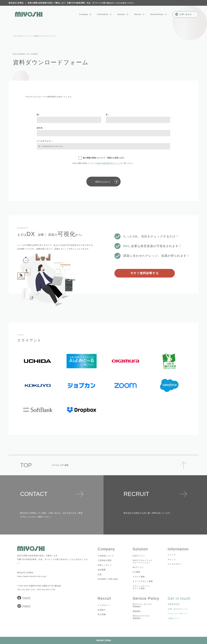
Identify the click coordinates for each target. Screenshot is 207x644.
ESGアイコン (139, 556)
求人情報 (102, 614)
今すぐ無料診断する (145, 273)
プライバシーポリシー (178, 614)
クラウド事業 (139, 577)
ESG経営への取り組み (108, 579)
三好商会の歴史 (105, 560)
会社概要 (102, 570)
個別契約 (137, 611)
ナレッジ (172, 559)
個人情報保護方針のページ (109, 163)
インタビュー (104, 605)
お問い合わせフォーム (178, 609)
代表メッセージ (105, 565)
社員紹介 (102, 610)
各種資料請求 (174, 604)
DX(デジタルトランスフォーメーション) (143, 561)
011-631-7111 (28, 590)
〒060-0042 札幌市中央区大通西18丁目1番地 (39, 586)
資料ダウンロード (25, 36)
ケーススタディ (175, 564)
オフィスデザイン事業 (143, 581)
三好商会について (106, 556)
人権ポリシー (174, 618)
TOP (15, 36)
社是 (100, 574)
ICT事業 (136, 572)
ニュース (172, 555)
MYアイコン (138, 567)
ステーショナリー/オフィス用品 (141, 587)
